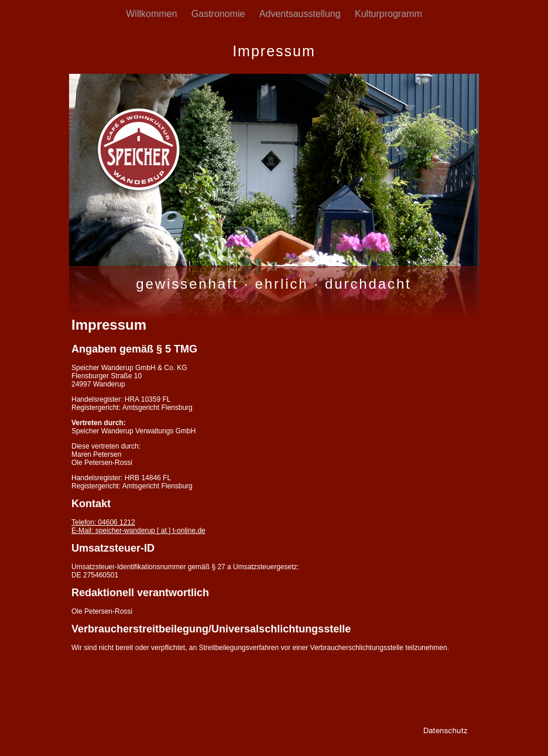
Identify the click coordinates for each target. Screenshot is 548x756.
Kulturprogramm (388, 14)
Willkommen (153, 14)
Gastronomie (220, 14)
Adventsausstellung (301, 14)
